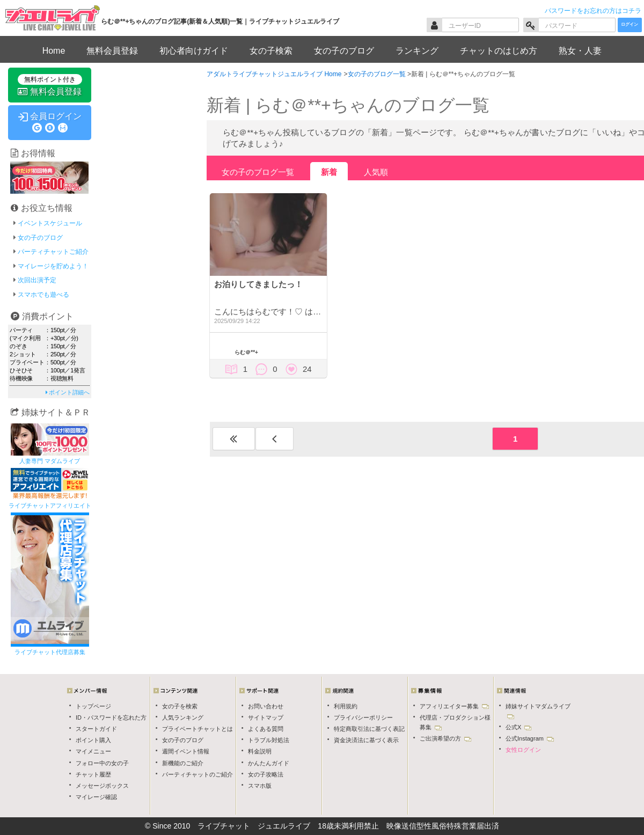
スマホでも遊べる (43, 295)
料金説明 (260, 751)
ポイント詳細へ (68, 392)
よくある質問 (266, 729)
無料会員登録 (112, 51)
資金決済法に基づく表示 (366, 740)
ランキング (417, 51)
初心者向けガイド (194, 51)
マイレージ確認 (96, 797)
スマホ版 (260, 786)
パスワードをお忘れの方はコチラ (593, 11)
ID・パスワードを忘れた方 (111, 717)
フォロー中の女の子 (102, 763)
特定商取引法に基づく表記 (369, 729)
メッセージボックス (102, 786)
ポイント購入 (93, 740)
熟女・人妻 (580, 51)
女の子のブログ (344, 51)
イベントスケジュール (50, 223)
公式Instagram (530, 738)
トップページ (93, 706)
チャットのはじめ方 (499, 51)
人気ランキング (183, 717)
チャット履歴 (93, 774)
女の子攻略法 (266, 774)
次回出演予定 (37, 280)
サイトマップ (266, 717)
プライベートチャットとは (197, 729)
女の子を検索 (180, 706)
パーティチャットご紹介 (53, 252)
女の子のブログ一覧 (258, 172)
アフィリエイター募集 (454, 706)
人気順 (376, 172)
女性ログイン (523, 750)
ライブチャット (224, 826)
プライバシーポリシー (363, 717)
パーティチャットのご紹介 (197, 774)
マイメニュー (93, 751)
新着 (329, 172)
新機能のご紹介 (183, 763)
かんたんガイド (269, 763)
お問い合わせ (266, 706)
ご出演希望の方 (445, 738)
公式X (518, 727)
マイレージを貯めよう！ (53, 266)
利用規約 (346, 706)
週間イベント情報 (186, 751)
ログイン (630, 24)
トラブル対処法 (269, 740)
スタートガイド (96, 729)
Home (54, 51)
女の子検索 (271, 51)
